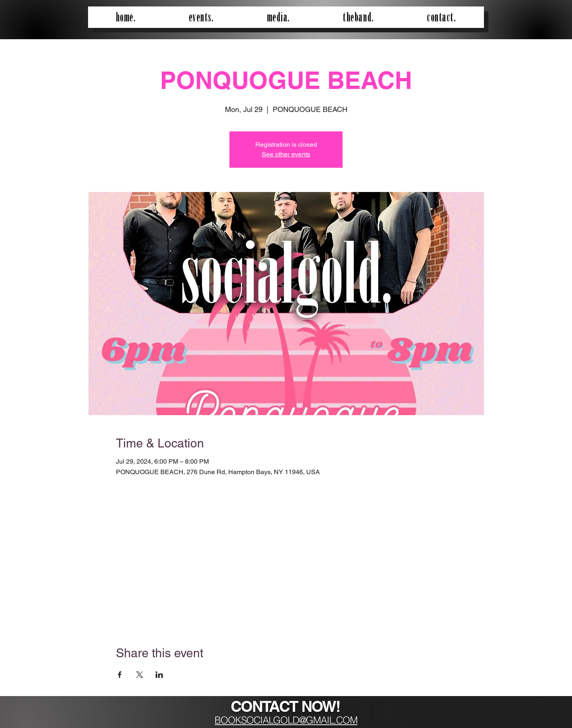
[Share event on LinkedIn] (159, 675)
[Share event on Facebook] (120, 675)
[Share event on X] (140, 675)
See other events (286, 154)
